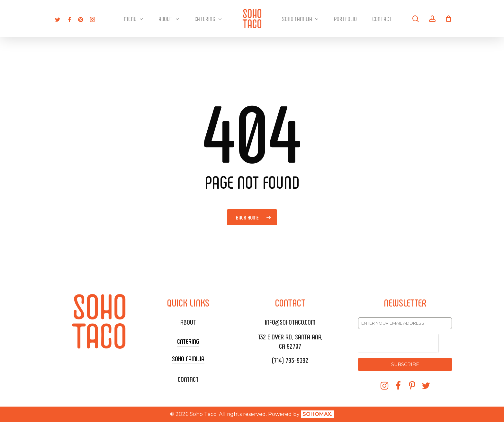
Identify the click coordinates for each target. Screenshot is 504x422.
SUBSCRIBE (405, 364)
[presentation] (398, 343)
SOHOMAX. (317, 414)
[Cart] (449, 19)
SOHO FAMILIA (188, 358)
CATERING (188, 341)
